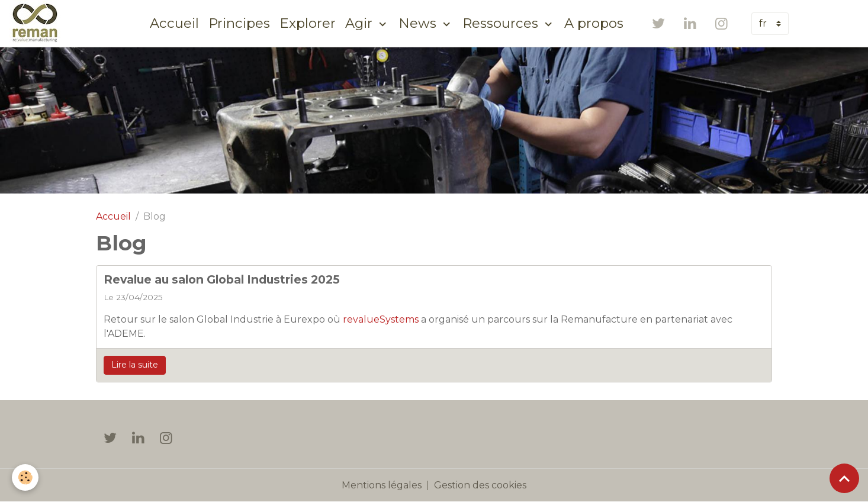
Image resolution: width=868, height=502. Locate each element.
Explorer (308, 23)
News (419, 23)
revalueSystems (381, 319)
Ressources (502, 23)
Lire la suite (135, 365)
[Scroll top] (844, 478)
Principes (239, 23)
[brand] (37, 23)
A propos (594, 23)
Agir (361, 23)
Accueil (174, 23)
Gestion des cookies (480, 485)
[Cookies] (25, 477)
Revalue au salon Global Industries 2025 (222, 279)
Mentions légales (382, 485)
